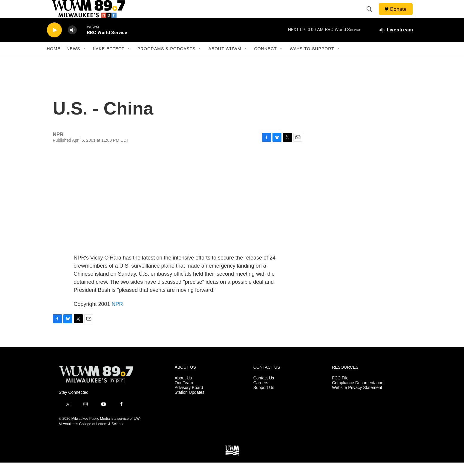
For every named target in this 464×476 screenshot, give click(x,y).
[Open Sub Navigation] (85, 62)
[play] (54, 44)
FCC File (340, 392)
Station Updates (190, 406)
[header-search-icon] (372, 16)
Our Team (184, 396)
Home (54, 62)
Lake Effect (109, 62)
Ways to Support (312, 62)
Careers (261, 396)
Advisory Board (189, 401)
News (73, 62)
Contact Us (264, 392)
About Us (183, 392)
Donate (402, 16)
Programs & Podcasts (167, 62)
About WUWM (225, 62)
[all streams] (396, 43)
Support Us (264, 401)
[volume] (72, 44)
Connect (266, 62)
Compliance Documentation (358, 396)
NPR (117, 318)
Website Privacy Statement (357, 401)
